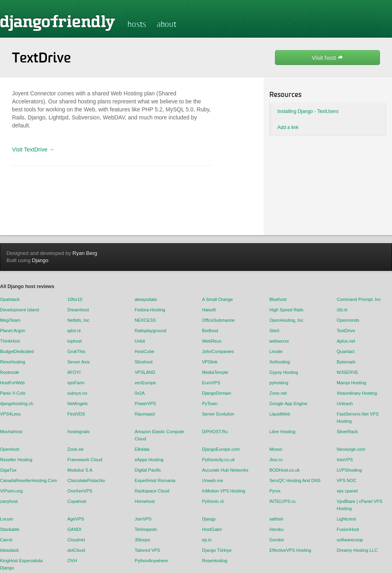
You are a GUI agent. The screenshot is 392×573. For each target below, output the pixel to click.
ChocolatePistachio (86, 480)
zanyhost (9, 501)
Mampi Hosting (351, 383)
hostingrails (79, 432)
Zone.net (278, 393)
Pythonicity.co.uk (218, 460)
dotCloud (76, 550)
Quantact (346, 351)
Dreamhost (78, 310)
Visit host (328, 58)
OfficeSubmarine (218, 320)
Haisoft (209, 310)
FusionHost (348, 529)
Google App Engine (288, 404)
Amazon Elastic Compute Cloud (160, 435)
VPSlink (210, 362)
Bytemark (346, 362)
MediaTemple (215, 372)
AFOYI (74, 372)
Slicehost (144, 362)
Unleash (345, 404)
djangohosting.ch (17, 404)
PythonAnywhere (151, 561)
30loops (142, 540)
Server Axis (79, 362)
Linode (276, 351)
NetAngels (78, 404)
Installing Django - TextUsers (308, 111)
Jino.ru (276, 460)
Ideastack (9, 550)
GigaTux (8, 470)
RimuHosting (13, 362)
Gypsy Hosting (284, 372)
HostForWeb (12, 383)
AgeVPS (76, 519)
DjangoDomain (217, 393)
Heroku (276, 529)
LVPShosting (349, 470)
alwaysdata (146, 299)
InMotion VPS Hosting (224, 491)
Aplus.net (346, 341)
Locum (7, 519)
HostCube (144, 351)
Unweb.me (213, 480)
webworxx (279, 341)
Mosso (276, 449)
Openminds (348, 320)
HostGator (212, 529)
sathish (276, 519)
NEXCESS (145, 320)
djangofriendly (58, 22)
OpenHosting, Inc (286, 320)
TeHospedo (146, 529)
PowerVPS (145, 404)
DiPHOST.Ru (215, 432)
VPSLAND (145, 372)
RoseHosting (215, 561)
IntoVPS (345, 460)
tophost (75, 341)
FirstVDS (76, 414)
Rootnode (10, 372)
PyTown (210, 404)
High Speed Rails (286, 310)
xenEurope (145, 383)
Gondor (277, 540)
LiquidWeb (280, 414)
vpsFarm (76, 383)
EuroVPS (211, 383)
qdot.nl (74, 331)
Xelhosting (280, 362)
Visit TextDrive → (33, 149)
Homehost (145, 501)
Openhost (10, 449)
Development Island (19, 310)
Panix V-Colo (13, 393)
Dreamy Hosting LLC (357, 550)
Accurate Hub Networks (225, 470)
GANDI (74, 529)
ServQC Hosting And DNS (295, 480)
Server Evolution (218, 414)
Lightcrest (346, 519)
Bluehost (278, 299)
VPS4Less (10, 414)
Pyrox (275, 491)
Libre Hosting (282, 432)
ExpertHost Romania (155, 480)
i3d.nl (342, 310)
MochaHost (11, 432)
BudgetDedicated (17, 351)
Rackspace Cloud (152, 491)
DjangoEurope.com (221, 449)
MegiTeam (10, 320)
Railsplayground (151, 331)
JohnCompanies (218, 351)
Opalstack (10, 299)
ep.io (207, 540)
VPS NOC (347, 480)
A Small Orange (217, 299)
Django (40, 260)
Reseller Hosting (16, 460)
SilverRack (347, 432)
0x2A (140, 393)
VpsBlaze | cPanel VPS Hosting (360, 505)
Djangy (209, 519)
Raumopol (145, 414)
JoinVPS (143, 519)
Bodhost (210, 331)
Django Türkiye (217, 550)
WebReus (212, 341)
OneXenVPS (80, 491)
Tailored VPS (148, 550)
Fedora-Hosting (150, 310)
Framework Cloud (85, 460)
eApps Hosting (149, 460)
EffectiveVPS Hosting (290, 550)
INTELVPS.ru (282, 501)
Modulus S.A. (80, 470)
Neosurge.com (351, 449)
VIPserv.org (11, 491)
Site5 (274, 331)
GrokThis (76, 351)
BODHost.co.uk (285, 470)
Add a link (288, 127)
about (167, 25)
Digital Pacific (148, 470)
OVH (72, 561)
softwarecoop (350, 540)
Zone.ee (75, 449)
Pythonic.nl (213, 501)
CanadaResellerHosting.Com (28, 480)
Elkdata (142, 449)
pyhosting (279, 383)
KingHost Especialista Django (21, 564)
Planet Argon (13, 331)
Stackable (10, 529)
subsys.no (77, 393)
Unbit (140, 341)
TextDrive (346, 331)
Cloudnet (76, 540)
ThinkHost (10, 341)
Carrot (6, 540)
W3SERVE (348, 372)
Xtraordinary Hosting (357, 393)
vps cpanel (347, 491)
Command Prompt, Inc (359, 299)
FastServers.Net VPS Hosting (358, 418)
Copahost (77, 501)
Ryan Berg (85, 253)
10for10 (75, 299)
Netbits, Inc (78, 320)
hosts (137, 25)
